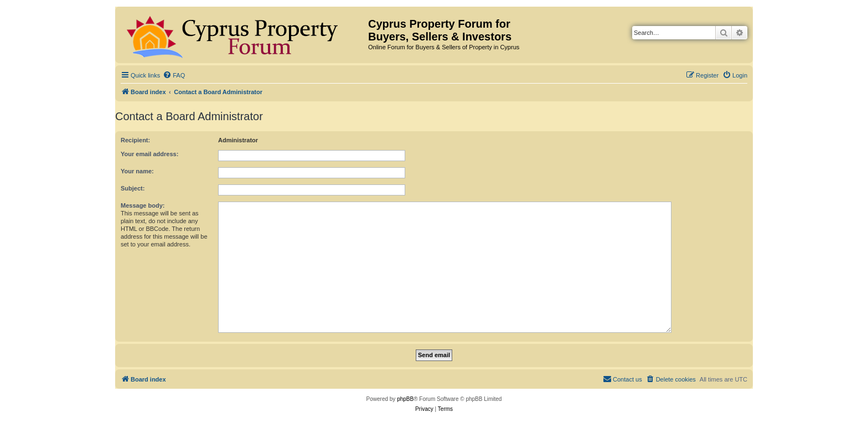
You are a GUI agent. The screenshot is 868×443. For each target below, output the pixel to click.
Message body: (143, 205)
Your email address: (149, 154)
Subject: (133, 188)
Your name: (137, 171)
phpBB (405, 399)
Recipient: (135, 140)
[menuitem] (174, 75)
